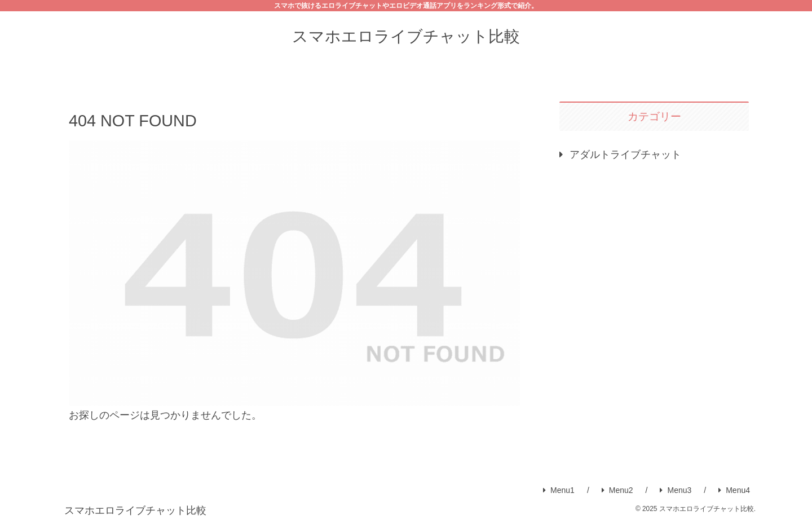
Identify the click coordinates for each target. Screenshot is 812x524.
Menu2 (617, 490)
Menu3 (676, 490)
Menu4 (734, 490)
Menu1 (559, 490)
